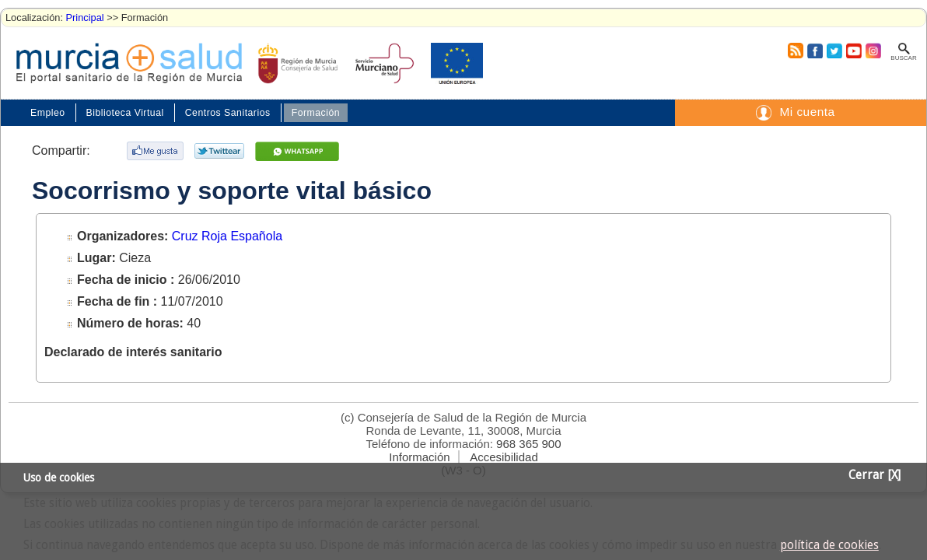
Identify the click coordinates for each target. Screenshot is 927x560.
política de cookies (829, 545)
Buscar (903, 58)
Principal (85, 17)
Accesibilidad (504, 457)
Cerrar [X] (875, 475)
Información (419, 457)
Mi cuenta (807, 112)
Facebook (813, 51)
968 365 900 (528, 444)
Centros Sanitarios (228, 113)
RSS (795, 51)
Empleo (48, 113)
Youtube (853, 51)
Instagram (873, 51)
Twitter (834, 51)
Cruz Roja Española (227, 236)
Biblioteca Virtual (125, 113)
